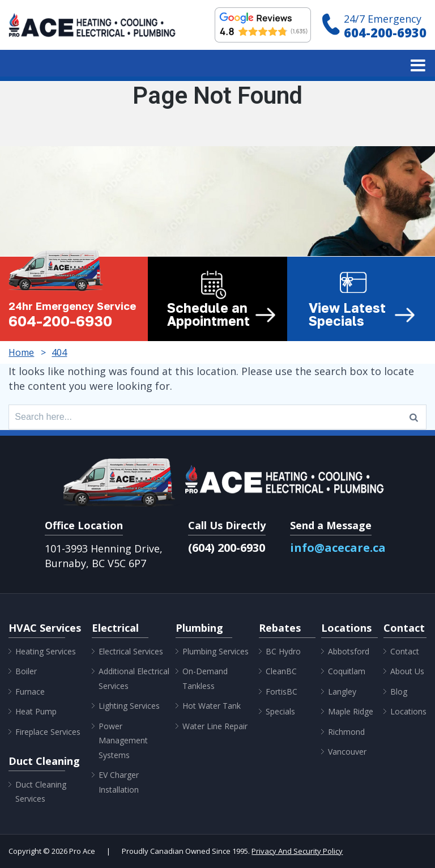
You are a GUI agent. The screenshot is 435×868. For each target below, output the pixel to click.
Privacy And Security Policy (297, 851)
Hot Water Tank (212, 706)
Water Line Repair (215, 726)
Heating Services (46, 651)
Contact (405, 651)
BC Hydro (283, 651)
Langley (342, 692)
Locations (408, 711)
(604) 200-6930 (227, 548)
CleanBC (281, 671)
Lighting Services (129, 706)
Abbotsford (349, 651)
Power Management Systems (123, 741)
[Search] (414, 417)
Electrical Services (131, 651)
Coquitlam (347, 671)
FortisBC (282, 692)
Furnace (30, 692)
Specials (280, 711)
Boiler (26, 671)
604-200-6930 (385, 32)
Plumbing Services (216, 651)
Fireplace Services (48, 732)
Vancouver (347, 752)
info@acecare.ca (338, 548)
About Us (407, 671)
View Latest (362, 314)
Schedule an (221, 314)
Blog (399, 692)
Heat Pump (36, 711)
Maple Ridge (351, 711)
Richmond (346, 732)
